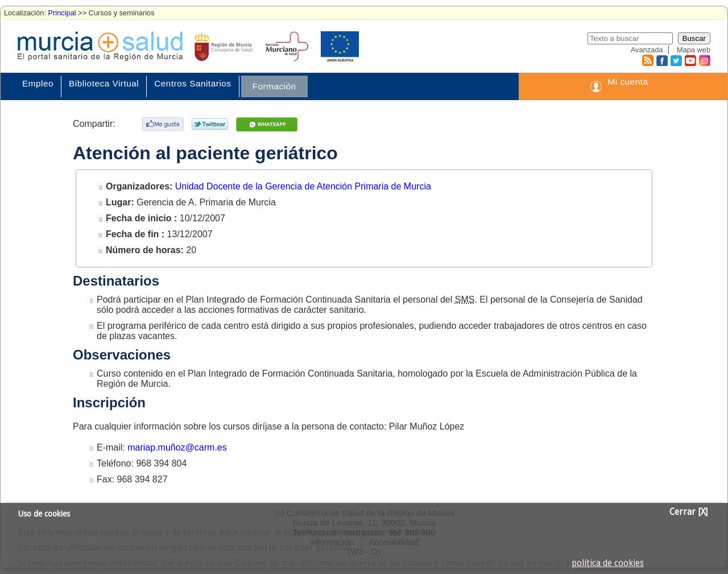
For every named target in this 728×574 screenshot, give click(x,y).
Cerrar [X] (688, 512)
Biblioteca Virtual (104, 83)
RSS (647, 60)
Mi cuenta (628, 82)
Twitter (676, 60)
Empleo (38, 83)
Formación (274, 86)
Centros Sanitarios (193, 83)
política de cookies (608, 563)
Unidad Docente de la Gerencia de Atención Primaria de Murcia (303, 186)
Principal (62, 13)
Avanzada (647, 50)
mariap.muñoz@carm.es (177, 447)
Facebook (661, 60)
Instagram (704, 60)
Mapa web (694, 50)
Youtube (690, 60)
